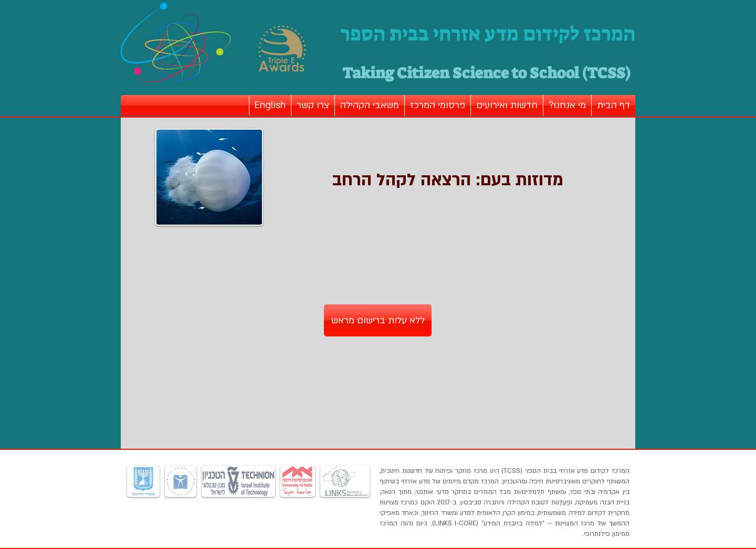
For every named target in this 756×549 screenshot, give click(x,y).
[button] (567, 105)
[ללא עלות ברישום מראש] (378, 320)
